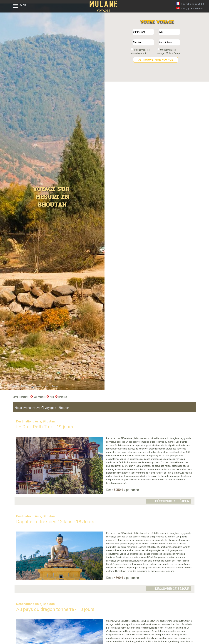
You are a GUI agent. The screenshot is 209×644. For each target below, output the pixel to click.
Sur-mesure (38, 397)
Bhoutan (61, 397)
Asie (50, 397)
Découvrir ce (172, 501)
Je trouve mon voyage (156, 60)
